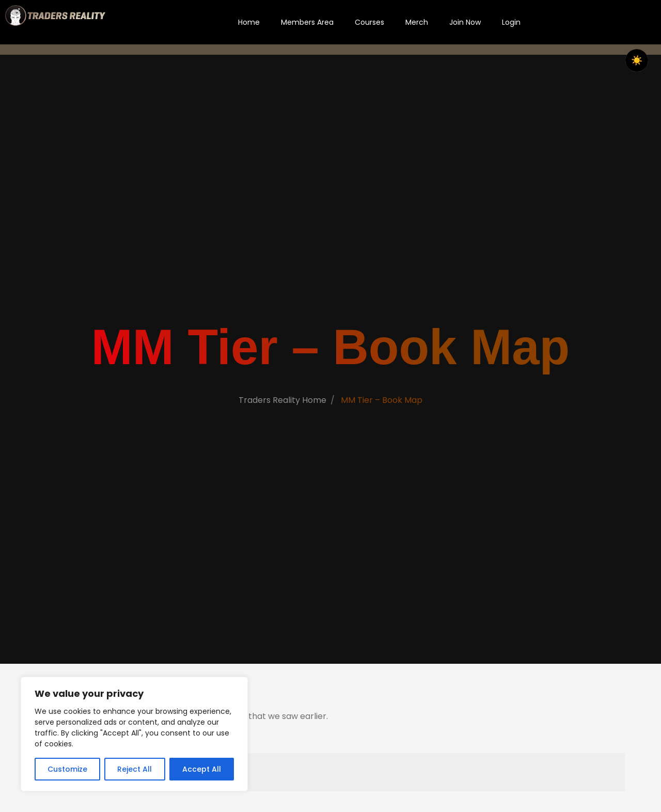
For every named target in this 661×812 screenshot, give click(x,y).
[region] (134, 734)
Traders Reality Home (281, 405)
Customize (67, 769)
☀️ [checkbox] (637, 60)
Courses (369, 22)
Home (249, 22)
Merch (417, 22)
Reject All (135, 769)
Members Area (307, 22)
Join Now (465, 22)
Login (511, 22)
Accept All (202, 769)
